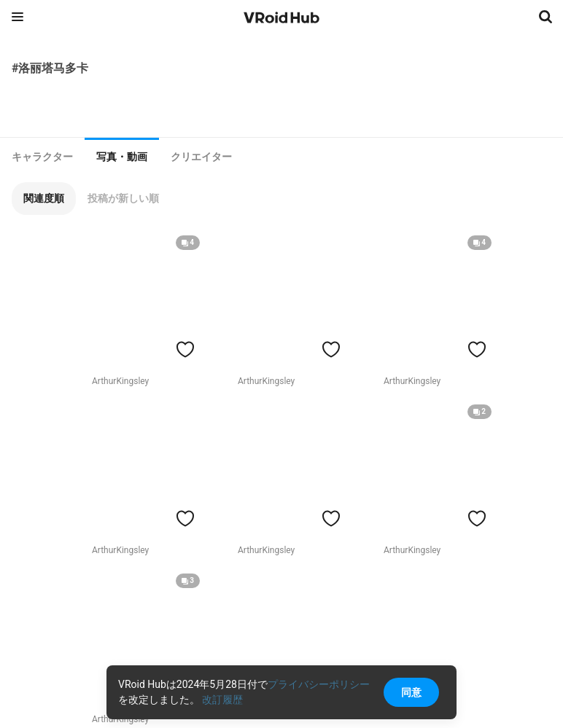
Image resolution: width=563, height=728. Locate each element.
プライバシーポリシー (319, 684)
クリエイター (201, 157)
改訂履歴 (222, 700)
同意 (411, 692)
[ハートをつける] (185, 349)
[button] (44, 199)
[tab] (42, 157)
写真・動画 (122, 157)
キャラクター (42, 157)
